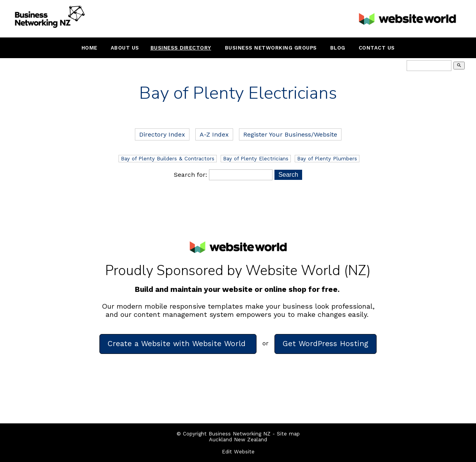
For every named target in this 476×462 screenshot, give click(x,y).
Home (89, 48)
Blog (338, 48)
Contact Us (377, 48)
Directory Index (162, 134)
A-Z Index (214, 134)
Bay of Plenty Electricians (256, 159)
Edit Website (238, 452)
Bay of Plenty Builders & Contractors (168, 159)
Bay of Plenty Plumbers (327, 159)
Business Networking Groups (271, 48)
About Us (125, 48)
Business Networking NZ (240, 434)
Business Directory (181, 48)
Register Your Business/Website (290, 134)
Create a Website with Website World (178, 344)
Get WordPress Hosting (326, 344)
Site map (288, 434)
